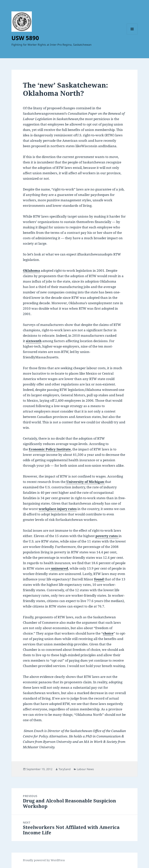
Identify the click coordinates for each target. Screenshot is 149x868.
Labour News (85, 769)
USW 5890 (25, 38)
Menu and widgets (132, 34)
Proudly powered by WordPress (44, 860)
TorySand (65, 769)
